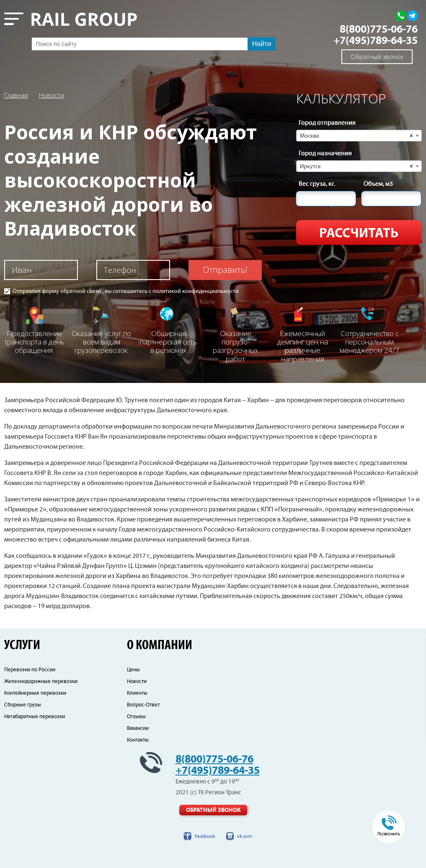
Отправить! (225, 270)
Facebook (205, 836)
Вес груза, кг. (317, 184)
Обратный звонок (377, 56)
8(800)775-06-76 (379, 30)
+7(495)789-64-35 (376, 41)
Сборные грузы (23, 705)
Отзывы (136, 717)
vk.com (245, 836)
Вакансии (138, 728)
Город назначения (325, 154)
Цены (133, 670)
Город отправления (327, 123)
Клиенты (137, 693)
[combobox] (359, 136)
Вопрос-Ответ (143, 705)
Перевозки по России (30, 670)
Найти (262, 44)
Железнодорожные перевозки (41, 682)
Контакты (138, 740)
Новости (52, 95)
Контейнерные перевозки (35, 693)
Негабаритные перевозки (35, 717)
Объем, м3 (378, 184)
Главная (16, 95)
